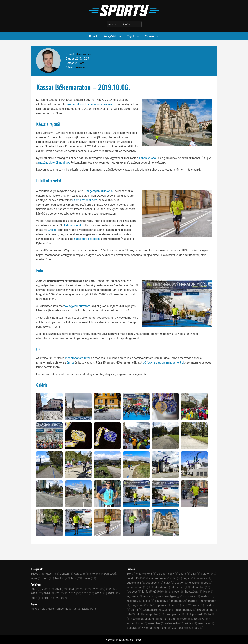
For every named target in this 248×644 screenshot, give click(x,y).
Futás (82, 63)
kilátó (147, 601)
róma (196, 605)
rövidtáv (210, 605)
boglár (187, 578)
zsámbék (178, 628)
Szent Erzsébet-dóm (85, 200)
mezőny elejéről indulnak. (54, 163)
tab (129, 614)
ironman (148, 596)
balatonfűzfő (135, 578)
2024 (58, 589)
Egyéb (35, 574)
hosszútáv (192, 592)
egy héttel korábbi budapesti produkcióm (92, 104)
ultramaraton (168, 619)
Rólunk (94, 36)
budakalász (134, 583)
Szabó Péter (89, 609)
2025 (45, 589)
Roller (95, 574)
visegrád (132, 628)
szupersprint (205, 610)
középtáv (161, 601)
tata (138, 614)
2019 (34, 593)
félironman (177, 587)
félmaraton (197, 587)
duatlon (180, 583)
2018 (47, 593)
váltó (194, 619)
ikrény (207, 592)
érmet (70, 363)
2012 (34, 598)
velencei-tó (172, 623)
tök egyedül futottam (77, 306)
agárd (183, 574)
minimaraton (208, 601)
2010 (59, 598)
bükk (167, 583)
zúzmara (194, 628)
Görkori (64, 574)
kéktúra (205, 596)
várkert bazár (135, 623)
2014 (98, 593)
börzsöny (201, 578)
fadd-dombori (157, 587)
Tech (45, 578)
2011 (47, 598)
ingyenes (132, 596)
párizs (162, 605)
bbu (174, 578)
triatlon (213, 614)
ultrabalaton (148, 619)
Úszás (86, 578)
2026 (34, 589)
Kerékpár (79, 574)
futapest (132, 592)
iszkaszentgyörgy (169, 596)
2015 (85, 593)
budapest (152, 583)
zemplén (162, 628)
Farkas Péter (38, 609)
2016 (72, 593)
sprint (135, 610)
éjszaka (194, 583)
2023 (71, 589)
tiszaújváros (172, 614)
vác (184, 619)
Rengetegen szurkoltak (99, 191)
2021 (96, 589)
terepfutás (152, 614)
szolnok (167, 610)
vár (204, 619)
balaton (206, 574)
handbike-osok (148, 158)
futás (145, 592)
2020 (109, 589)
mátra (192, 601)
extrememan (135, 587)
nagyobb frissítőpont (87, 239)
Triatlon (59, 578)
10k (129, 574)
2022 (83, 589)
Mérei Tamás (83, 54)
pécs (174, 605)
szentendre (150, 610)
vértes (189, 623)
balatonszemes (157, 578)
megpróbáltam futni (77, 358)
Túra (73, 578)
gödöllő (158, 592)
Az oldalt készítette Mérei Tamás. (124, 640)
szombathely (184, 610)
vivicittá (147, 628)
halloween (174, 592)
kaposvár (190, 596)
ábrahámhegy (165, 574)
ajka (193, 574)
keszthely (133, 601)
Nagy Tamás (73, 609)
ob (150, 605)
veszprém (204, 623)
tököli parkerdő (194, 614)
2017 (59, 593)
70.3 (149, 574)
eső (206, 583)
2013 (111, 593)
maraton (81, 68)
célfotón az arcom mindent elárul (163, 363)
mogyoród (137, 605)
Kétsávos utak (73, 225)
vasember (154, 623)
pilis (184, 605)
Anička (52, 230)
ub (134, 619)
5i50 (139, 574)
